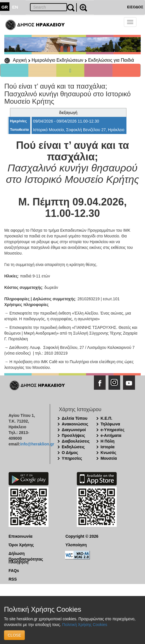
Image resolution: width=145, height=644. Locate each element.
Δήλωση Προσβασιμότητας (26, 554)
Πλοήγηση (18, 562)
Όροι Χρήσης (21, 545)
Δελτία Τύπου (74, 418)
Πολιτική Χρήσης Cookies (85, 625)
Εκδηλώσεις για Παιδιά (111, 60)
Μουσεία (109, 458)
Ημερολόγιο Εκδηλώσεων (58, 60)
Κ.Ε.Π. (106, 418)
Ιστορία (107, 447)
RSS (13, 579)
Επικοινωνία (21, 536)
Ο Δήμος (70, 453)
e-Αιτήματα (111, 435)
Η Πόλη (107, 441)
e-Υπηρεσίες (112, 430)
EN (15, 7)
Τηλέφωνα (110, 424)
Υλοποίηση (76, 545)
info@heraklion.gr (37, 444)
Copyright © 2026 (82, 536)
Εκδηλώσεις (73, 447)
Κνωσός (108, 453)
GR (5, 7)
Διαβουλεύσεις (76, 441)
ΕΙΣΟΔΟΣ (135, 7)
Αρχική (20, 60)
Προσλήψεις (73, 435)
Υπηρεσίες (72, 458)
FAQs (14, 571)
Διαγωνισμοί (74, 430)
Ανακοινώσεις (75, 424)
